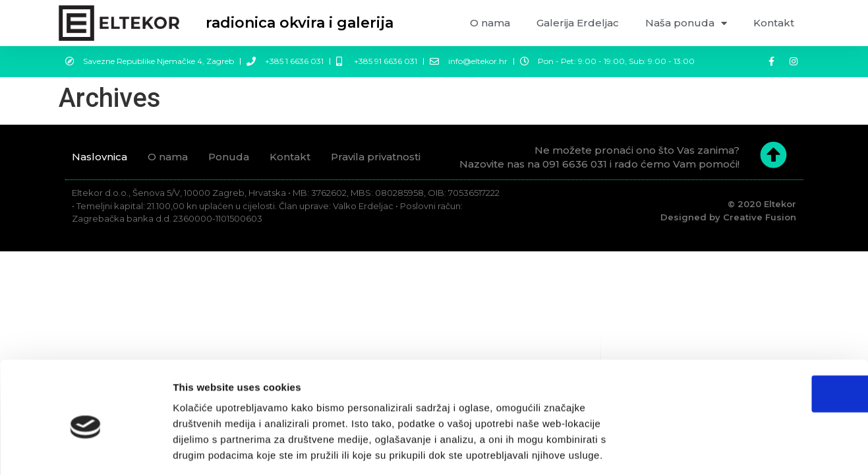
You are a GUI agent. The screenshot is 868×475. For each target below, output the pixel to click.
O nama (490, 23)
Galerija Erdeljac (578, 23)
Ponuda (229, 157)
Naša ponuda (686, 23)
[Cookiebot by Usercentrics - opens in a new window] (85, 449)
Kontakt (774, 23)
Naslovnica (100, 157)
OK (758, 334)
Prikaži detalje (695, 449)
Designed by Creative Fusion (728, 217)
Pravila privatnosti (376, 157)
